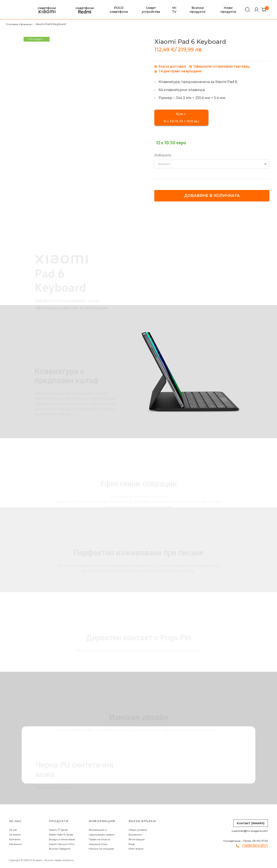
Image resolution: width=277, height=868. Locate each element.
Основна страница (19, 24)
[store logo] (12, 10)
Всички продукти (197, 10)
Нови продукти (228, 10)
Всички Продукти (60, 849)
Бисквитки (135, 835)
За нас (13, 830)
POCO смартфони (119, 10)
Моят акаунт (136, 849)
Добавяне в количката (212, 196)
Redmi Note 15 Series (61, 835)
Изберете (163, 155)
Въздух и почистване (62, 839)
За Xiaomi (15, 835)
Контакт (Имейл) (251, 823)
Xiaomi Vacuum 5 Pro (62, 844)
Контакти (15, 839)
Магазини (15, 844)
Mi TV (174, 10)
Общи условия (138, 830)
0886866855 (255, 846)
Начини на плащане (101, 849)
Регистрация (137, 839)
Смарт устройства (151, 10)
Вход (132, 844)
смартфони (47, 10)
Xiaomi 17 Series (58, 830)
